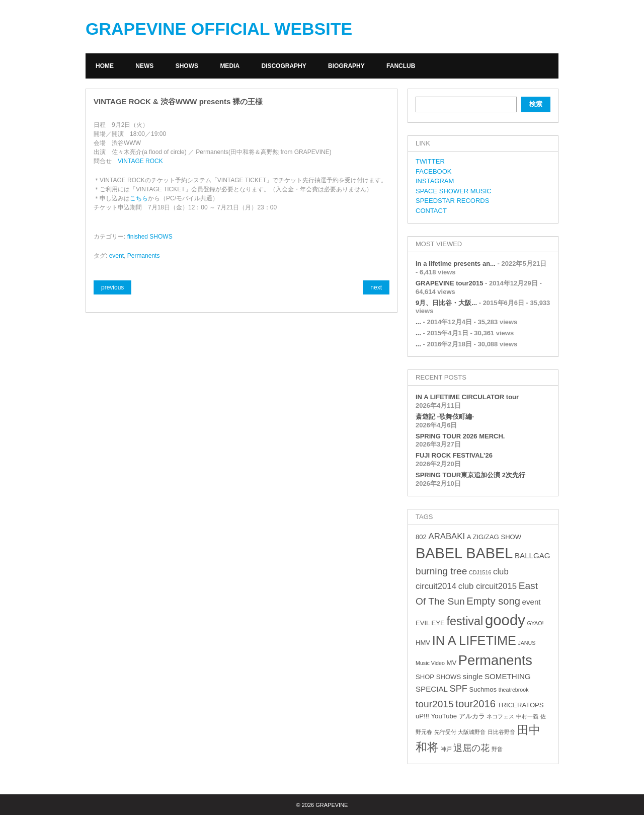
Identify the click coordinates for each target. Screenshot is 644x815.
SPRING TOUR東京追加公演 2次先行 (470, 475)
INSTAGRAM (435, 181)
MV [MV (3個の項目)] (451, 663)
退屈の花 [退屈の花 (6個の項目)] (471, 748)
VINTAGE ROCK (140, 161)
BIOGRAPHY (346, 66)
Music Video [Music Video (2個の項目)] (430, 663)
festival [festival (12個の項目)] (465, 621)
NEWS (144, 66)
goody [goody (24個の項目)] (505, 620)
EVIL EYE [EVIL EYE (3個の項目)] (430, 623)
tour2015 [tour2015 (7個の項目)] (435, 704)
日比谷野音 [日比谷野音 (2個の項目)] (501, 732)
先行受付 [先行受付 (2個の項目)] (445, 732)
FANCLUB (401, 66)
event (116, 256)
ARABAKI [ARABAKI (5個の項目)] (447, 536)
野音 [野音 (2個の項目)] (497, 749)
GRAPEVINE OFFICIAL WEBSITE (219, 29)
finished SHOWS (150, 237)
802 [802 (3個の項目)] (421, 537)
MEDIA (230, 66)
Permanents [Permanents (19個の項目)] (495, 660)
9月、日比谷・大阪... (446, 303)
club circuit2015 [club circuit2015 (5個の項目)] (488, 586)
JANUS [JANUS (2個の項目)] (527, 643)
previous (112, 287)
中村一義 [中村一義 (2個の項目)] (527, 716)
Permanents (144, 256)
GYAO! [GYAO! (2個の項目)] (536, 623)
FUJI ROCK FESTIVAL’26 (454, 455)
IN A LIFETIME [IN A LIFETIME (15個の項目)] (474, 640)
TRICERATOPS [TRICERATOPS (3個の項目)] (521, 705)
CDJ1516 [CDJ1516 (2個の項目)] (480, 572)
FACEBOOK (434, 171)
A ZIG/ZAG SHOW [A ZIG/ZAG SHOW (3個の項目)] (494, 537)
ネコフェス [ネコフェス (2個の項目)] (500, 716)
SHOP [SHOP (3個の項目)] (425, 677)
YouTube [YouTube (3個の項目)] (444, 716)
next (376, 287)
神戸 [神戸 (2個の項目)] (446, 749)
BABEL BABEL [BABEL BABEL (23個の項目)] (464, 553)
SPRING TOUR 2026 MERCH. (460, 436)
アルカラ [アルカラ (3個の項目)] (472, 716)
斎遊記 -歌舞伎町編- (445, 417)
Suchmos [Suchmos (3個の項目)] (483, 689)
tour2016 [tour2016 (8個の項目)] (475, 704)
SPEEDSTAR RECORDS (452, 201)
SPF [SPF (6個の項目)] (459, 689)
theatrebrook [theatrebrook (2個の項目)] (514, 690)
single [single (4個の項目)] (473, 676)
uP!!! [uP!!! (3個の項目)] (422, 716)
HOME (105, 66)
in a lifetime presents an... (456, 264)
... (418, 322)
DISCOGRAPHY (284, 66)
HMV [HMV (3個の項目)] (423, 643)
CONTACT (431, 211)
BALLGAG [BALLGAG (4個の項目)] (533, 555)
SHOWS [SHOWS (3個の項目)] (449, 677)
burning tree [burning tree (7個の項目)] (441, 571)
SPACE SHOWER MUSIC (454, 191)
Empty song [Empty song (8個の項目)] (493, 601)
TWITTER (430, 161)
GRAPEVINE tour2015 (449, 283)
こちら (139, 198)
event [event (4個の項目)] (532, 602)
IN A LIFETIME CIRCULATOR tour (467, 397)
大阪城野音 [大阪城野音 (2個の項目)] (472, 732)
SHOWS (187, 66)
